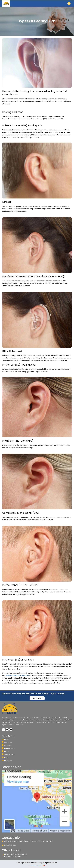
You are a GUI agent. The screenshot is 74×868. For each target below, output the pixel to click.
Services (7, 745)
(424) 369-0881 (9, 845)
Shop (5, 758)
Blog (5, 751)
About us (7, 742)
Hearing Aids (8, 748)
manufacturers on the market (17, 675)
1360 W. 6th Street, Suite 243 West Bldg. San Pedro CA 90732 (27, 841)
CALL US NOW (37, 698)
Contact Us (8, 755)
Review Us (7, 761)
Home (5, 739)
